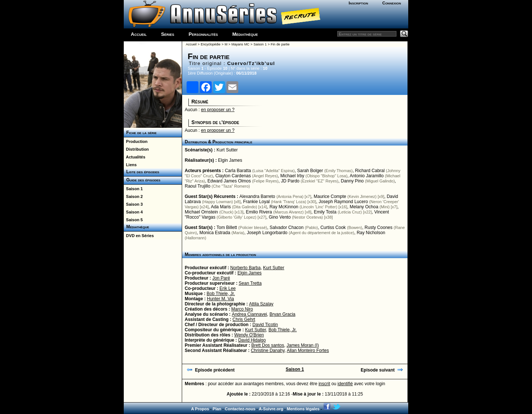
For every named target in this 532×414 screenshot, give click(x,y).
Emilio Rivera (259, 212)
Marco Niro (242, 309)
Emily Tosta (325, 212)
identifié (345, 384)
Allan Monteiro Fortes (308, 350)
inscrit (324, 384)
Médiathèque (245, 34)
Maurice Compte (330, 196)
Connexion (392, 3)
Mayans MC (241, 44)
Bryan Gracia (282, 314)
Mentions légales (303, 409)
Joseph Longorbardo (267, 233)
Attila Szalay (261, 304)
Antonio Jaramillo (366, 176)
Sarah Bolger (310, 171)
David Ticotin (265, 325)
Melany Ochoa (364, 207)
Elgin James (230, 160)
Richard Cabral (370, 171)
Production (136, 141)
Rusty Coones (378, 227)
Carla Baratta (238, 171)
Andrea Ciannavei (249, 314)
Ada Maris (221, 207)
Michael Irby (292, 176)
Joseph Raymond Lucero (343, 202)
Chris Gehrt (244, 319)
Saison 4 (133, 212)
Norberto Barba (245, 268)
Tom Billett (227, 227)
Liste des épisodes (141, 172)
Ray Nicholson (371, 233)
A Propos (200, 409)
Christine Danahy (268, 350)
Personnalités (203, 34)
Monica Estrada (215, 233)
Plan (217, 409)
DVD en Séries (139, 236)
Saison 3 (133, 204)
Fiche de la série (140, 133)
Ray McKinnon (284, 207)
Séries (168, 34)
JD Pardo (290, 181)
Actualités (134, 157)
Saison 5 (133, 220)
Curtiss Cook (333, 227)
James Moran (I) (303, 345)
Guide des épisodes (142, 180)
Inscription (358, 3)
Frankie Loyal (256, 202)
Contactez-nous (240, 409)
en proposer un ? (218, 110)
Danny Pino (352, 181)
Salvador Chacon (287, 227)
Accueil (139, 34)
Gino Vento (279, 217)
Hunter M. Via (220, 299)
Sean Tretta (250, 283)
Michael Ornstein (201, 212)
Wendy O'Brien (249, 335)
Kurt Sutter (227, 150)
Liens (130, 165)
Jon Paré (221, 278)
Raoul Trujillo (197, 186)
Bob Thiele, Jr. (221, 294)
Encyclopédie (211, 44)
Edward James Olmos (229, 181)
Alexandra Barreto (257, 196)
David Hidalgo (252, 340)
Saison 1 (133, 189)
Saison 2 (133, 196)
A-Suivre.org (271, 409)
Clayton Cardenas (233, 176)
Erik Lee (228, 288)
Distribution (136, 149)
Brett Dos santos (268, 345)
